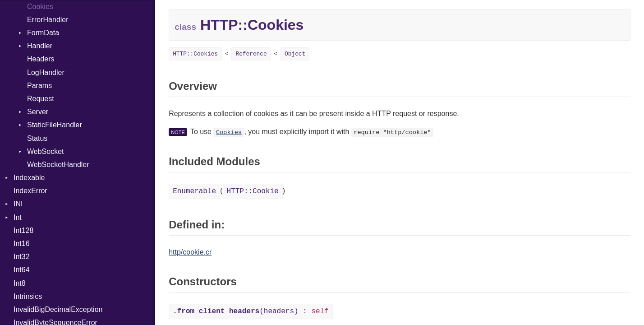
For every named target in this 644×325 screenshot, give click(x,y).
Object (295, 54)
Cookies (229, 132)
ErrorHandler (48, 20)
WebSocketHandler (58, 165)
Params (39, 86)
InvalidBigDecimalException (58, 309)
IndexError (30, 191)
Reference (251, 54)
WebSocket (46, 151)
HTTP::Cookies (195, 54)
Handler (40, 46)
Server (38, 112)
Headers (41, 59)
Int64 (22, 270)
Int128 (23, 230)
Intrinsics (28, 296)
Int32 (22, 257)
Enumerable (194, 191)
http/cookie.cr (190, 252)
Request (41, 99)
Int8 (20, 283)
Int (18, 217)
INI (18, 204)
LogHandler (46, 72)
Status (37, 138)
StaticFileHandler (55, 125)
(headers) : (251, 311)
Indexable (29, 178)
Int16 (22, 244)
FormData (43, 33)
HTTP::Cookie (253, 191)
